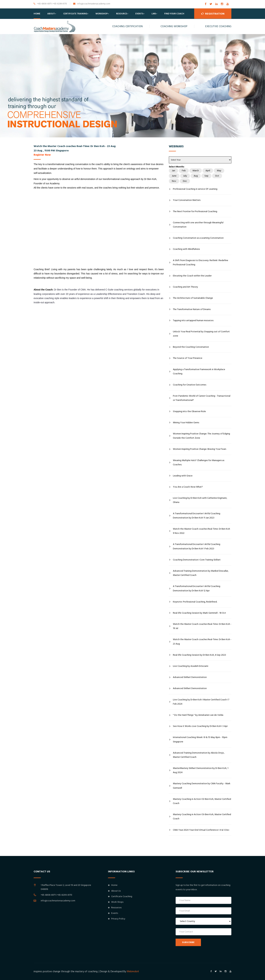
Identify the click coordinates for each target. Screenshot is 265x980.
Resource (122, 14)
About (51, 14)
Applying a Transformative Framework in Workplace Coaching (199, 372)
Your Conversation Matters (187, 200)
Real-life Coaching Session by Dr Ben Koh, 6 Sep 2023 (199, 655)
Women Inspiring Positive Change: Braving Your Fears (200, 449)
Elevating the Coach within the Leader (192, 276)
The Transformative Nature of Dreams (192, 309)
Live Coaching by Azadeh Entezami (191, 666)
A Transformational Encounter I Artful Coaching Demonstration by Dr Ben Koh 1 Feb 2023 (197, 546)
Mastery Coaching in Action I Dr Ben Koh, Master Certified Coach (202, 801)
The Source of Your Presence (188, 358)
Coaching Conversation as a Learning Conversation (198, 238)
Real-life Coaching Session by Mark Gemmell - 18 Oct (199, 613)
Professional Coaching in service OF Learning (195, 189)
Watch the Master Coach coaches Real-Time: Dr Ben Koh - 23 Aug (202, 642)
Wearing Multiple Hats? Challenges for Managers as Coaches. (199, 462)
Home (37, 14)
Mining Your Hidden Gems (186, 423)
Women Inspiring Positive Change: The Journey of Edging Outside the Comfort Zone (201, 436)
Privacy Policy (117, 919)
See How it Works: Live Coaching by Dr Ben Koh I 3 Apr (200, 726)
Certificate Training (75, 14)
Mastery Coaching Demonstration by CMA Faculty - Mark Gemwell (202, 786)
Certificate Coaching (120, 896)
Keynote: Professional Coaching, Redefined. (195, 602)
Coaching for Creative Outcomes (190, 385)
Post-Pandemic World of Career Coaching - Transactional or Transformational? (202, 398)
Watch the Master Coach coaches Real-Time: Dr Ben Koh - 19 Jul (202, 626)
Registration (213, 14)
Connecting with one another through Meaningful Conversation (198, 225)
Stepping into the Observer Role (189, 411)
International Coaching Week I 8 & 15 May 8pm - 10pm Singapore (200, 739)
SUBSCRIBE (188, 942)
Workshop (102, 14)
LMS (154, 14)
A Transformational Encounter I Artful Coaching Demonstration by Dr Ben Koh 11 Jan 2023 (197, 516)
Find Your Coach (174, 14)
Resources (115, 908)
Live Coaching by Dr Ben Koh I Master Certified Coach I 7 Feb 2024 (201, 702)
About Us (114, 891)
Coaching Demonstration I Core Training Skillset (197, 560)
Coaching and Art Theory (185, 287)
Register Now (42, 155)
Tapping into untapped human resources (193, 320)
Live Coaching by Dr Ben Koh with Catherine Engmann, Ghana (200, 500)
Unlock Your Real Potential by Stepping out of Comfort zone (201, 334)
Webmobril (133, 971)
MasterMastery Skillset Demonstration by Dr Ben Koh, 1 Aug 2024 (201, 770)
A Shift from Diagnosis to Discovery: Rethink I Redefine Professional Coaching (201, 263)
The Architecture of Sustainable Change (193, 298)
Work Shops (116, 902)
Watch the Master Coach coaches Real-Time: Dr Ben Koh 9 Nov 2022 (201, 531)
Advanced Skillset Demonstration (190, 677)
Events (139, 14)
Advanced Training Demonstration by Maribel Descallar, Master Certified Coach (201, 573)
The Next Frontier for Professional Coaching (195, 211)
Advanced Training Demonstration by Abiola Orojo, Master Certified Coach (199, 755)
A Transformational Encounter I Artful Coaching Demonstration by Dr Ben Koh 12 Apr (197, 588)
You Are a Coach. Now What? (188, 487)
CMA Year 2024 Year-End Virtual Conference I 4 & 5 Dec (201, 830)
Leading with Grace (183, 476)
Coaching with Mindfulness (186, 249)
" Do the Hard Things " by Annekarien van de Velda (198, 715)
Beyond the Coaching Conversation (191, 347)
